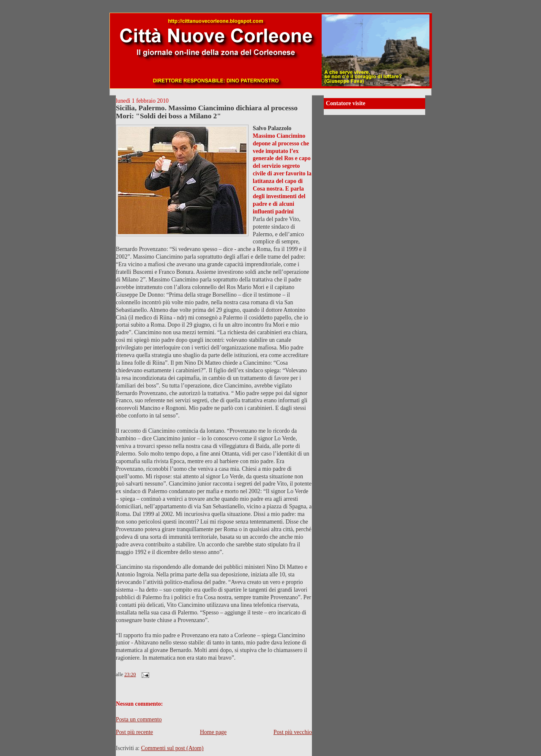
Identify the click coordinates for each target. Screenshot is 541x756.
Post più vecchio (293, 732)
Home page (213, 732)
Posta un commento (139, 719)
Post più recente (134, 732)
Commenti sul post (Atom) (172, 748)
